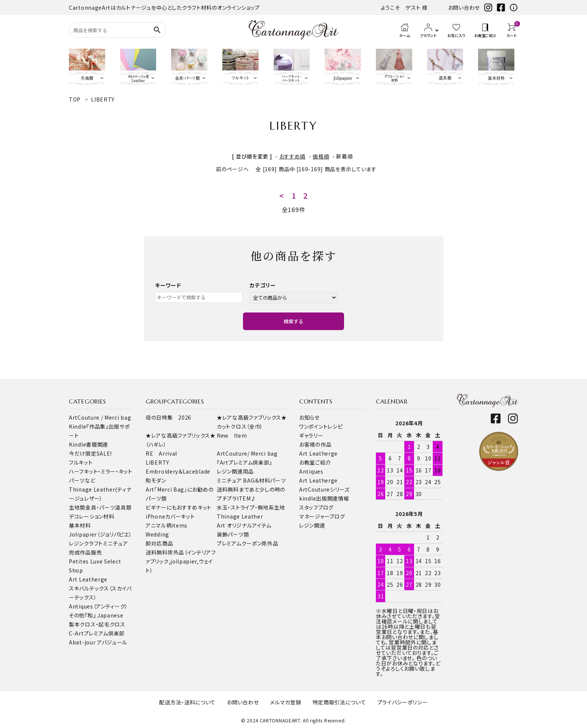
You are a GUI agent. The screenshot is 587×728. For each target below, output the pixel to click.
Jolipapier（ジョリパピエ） (101, 534)
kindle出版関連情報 (324, 498)
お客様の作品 (315, 444)
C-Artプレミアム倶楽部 (97, 633)
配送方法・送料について (187, 702)
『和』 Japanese (104, 615)
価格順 (321, 156)
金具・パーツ (100, 507)
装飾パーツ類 (233, 534)
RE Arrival (161, 453)
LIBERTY (157, 462)
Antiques (311, 471)
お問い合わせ (464, 7)
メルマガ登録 (285, 702)
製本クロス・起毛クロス (97, 624)
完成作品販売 (85, 552)
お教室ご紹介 (315, 462)
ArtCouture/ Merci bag (247, 453)
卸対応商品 (159, 543)
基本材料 (80, 525)
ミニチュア (115, 543)
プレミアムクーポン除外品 (247, 543)
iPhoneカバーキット (170, 516)
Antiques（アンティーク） (98, 606)
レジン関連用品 (235, 471)
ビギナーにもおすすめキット (179, 507)
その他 (77, 615)
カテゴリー (263, 285)
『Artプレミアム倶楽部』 (244, 462)
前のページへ (232, 169)
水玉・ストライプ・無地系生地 (251, 507)
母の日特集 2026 (168, 417)
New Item (232, 435)
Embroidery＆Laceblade (178, 471)
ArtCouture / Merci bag (100, 417)
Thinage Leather (240, 516)
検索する (293, 321)
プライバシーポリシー (403, 702)
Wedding (157, 534)
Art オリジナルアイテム (244, 525)
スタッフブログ (316, 507)
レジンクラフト (86, 543)
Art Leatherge (88, 579)
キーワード (168, 285)
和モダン (156, 480)
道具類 (123, 507)
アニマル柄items (167, 525)
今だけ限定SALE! (90, 453)
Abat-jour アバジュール (98, 642)
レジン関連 (312, 525)
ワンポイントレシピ (321, 426)
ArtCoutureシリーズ (324, 489)
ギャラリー (311, 435)
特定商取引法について (339, 702)
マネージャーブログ (322, 516)
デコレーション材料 (92, 516)
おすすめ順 (293, 156)
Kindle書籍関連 (89, 444)
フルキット (81, 462)
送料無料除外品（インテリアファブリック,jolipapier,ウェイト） (181, 561)
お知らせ (309, 417)
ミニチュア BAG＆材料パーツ (251, 480)
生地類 (77, 507)
